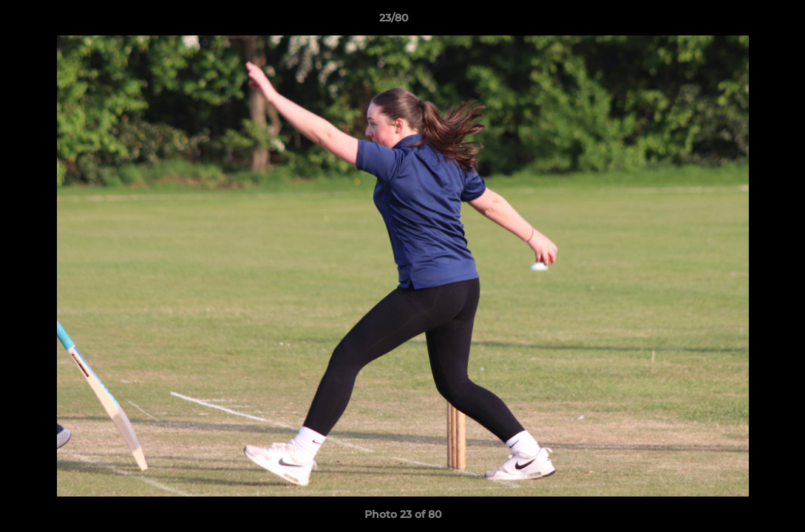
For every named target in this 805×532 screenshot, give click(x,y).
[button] (743, 21)
